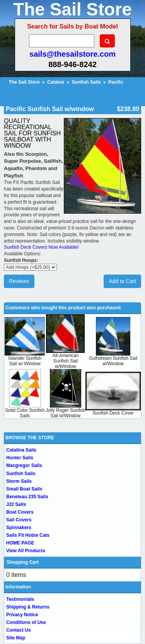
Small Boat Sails (24, 489)
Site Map (16, 638)
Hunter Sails (20, 458)
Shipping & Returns (28, 607)
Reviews (19, 281)
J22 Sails (16, 504)
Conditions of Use (26, 622)
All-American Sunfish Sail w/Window (65, 361)
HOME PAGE (20, 543)
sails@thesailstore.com (72, 54)
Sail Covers (19, 520)
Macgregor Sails (24, 465)
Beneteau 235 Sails (27, 497)
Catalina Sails (21, 450)
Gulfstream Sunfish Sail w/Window (113, 361)
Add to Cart (122, 281)
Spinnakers (19, 528)
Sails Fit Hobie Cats (28, 535)
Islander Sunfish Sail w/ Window (25, 361)
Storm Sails (19, 481)
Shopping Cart (23, 562)
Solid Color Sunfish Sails (25, 413)
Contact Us (18, 630)
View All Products (26, 551)
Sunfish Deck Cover (113, 413)
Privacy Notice (22, 615)
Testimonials (20, 599)
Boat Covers (20, 512)
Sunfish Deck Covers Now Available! (41, 247)
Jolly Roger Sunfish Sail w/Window (66, 413)
